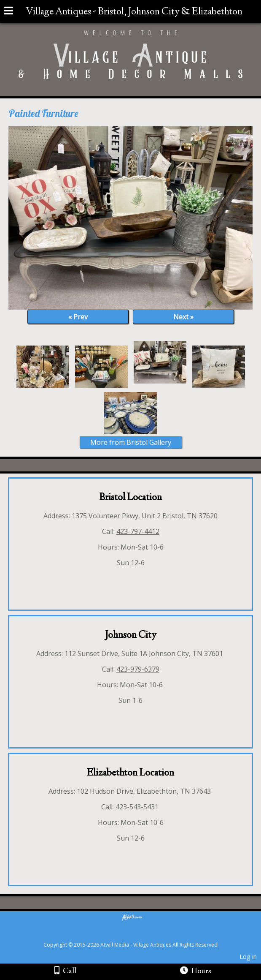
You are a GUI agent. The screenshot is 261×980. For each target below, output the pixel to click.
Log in (248, 957)
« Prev (78, 317)
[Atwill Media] (138, 935)
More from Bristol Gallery (131, 442)
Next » (183, 317)
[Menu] (9, 12)
